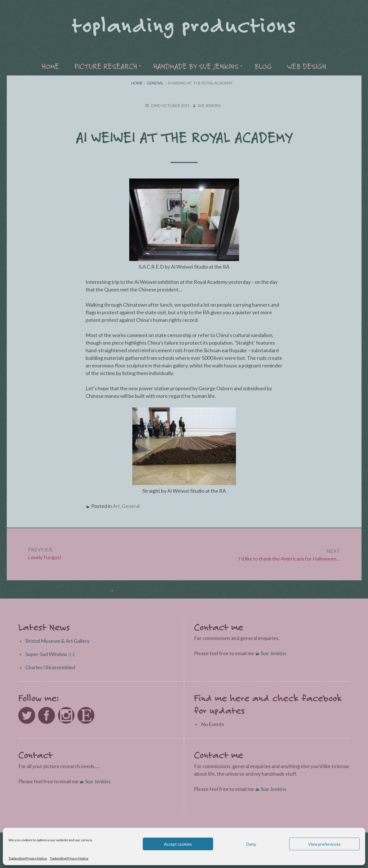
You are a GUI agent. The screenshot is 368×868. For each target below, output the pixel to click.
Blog (263, 66)
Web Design (307, 66)
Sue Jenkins (274, 653)
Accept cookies (178, 844)
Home (50, 66)
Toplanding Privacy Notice (28, 858)
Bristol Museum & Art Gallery (57, 641)
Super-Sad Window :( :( (50, 654)
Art (116, 506)
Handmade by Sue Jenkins (196, 66)
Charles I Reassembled (50, 667)
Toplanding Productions (184, 24)
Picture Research (106, 66)
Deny (251, 844)
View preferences (324, 844)
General (131, 506)
